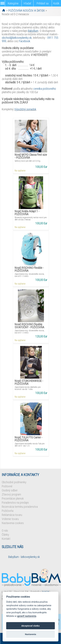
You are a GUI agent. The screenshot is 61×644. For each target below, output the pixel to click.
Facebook (25, 41)
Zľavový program (11, 494)
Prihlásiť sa (43, 3)
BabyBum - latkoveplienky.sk (24, 557)
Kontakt (6, 539)
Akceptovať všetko (30, 626)
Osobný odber (10, 490)
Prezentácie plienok (13, 498)
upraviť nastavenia (27, 616)
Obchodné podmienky (14, 482)
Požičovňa (8, 511)
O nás (5, 531)
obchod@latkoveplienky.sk (17, 38)
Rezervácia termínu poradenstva (20, 507)
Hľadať (27, 3)
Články (5, 535)
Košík (56, 3)
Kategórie (13, 3)
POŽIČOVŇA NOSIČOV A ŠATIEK (27, 11)
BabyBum (33, 31)
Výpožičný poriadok (25, 109)
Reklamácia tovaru (12, 515)
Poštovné (7, 486)
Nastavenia (30, 634)
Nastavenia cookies (13, 523)
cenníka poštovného (45, 89)
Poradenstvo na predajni (15, 503)
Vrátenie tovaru (10, 519)
